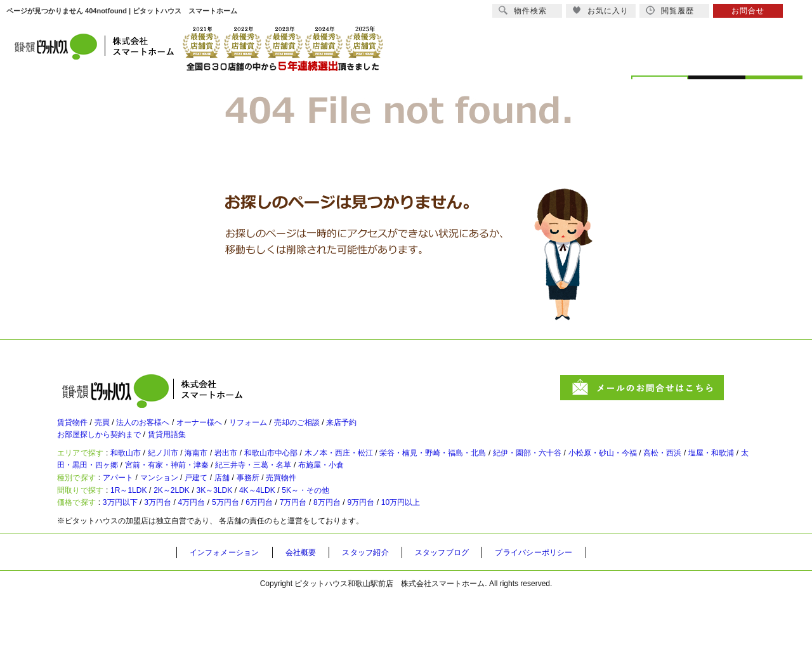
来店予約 (402, 428)
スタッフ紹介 (384, 603)
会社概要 (313, 603)
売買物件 (331, 509)
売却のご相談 (348, 428)
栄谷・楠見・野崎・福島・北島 (510, 470)
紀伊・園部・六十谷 (622, 470)
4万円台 (221, 551)
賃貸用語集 (187, 446)
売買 (112, 428)
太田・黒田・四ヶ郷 (222, 488)
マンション (180, 509)
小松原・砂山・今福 (712, 470)
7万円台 (349, 551)
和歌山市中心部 (317, 470)
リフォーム (289, 428)
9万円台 (433, 551)
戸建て (225, 509)
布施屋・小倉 (506, 488)
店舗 (258, 509)
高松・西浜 (86, 488)
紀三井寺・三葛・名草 (424, 488)
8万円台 (390, 551)
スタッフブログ (468, 603)
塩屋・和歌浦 (145, 488)
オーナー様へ (230, 428)
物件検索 (523, 10)
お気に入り (600, 10)
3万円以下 (132, 551)
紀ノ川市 (184, 470)
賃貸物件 (75, 428)
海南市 (225, 470)
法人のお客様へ (162, 428)
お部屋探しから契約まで (106, 446)
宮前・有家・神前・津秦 (321, 488)
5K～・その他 (370, 530)
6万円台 (306, 551)
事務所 (290, 509)
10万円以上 (482, 551)
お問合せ (748, 11)
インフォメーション (230, 603)
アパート (129, 509)
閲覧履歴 (670, 10)
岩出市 (262, 470)
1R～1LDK (143, 530)
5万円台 (264, 551)
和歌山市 (138, 470)
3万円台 (179, 551)
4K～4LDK (309, 530)
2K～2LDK (198, 530)
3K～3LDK (253, 530)
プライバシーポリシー (569, 603)
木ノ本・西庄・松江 (398, 470)
